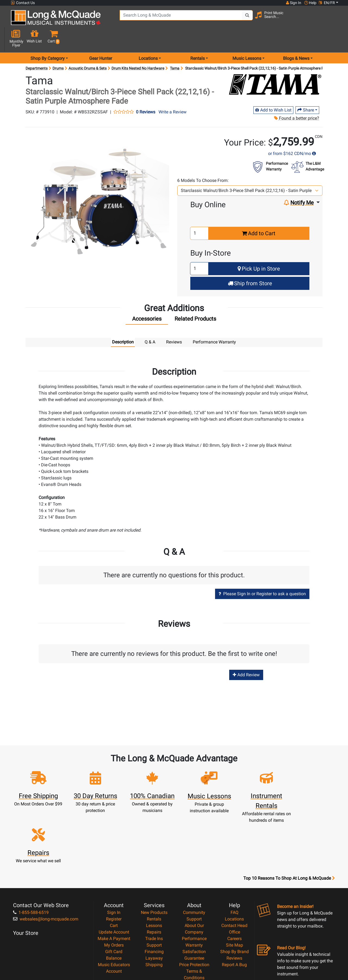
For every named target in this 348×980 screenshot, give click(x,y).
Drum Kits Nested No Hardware (138, 49)
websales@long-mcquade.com (46, 859)
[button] (335, 20)
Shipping (154, 905)
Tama (175, 49)
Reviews (234, 898)
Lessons (154, 866)
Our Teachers (194, 937)
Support (154, 885)
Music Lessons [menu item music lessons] (247, 39)
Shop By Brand (234, 892)
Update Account (114, 872)
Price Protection (194, 905)
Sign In (114, 853)
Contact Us (23, 3)
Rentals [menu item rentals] (198, 39)
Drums (58, 49)
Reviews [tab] (174, 323)
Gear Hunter (101, 39)
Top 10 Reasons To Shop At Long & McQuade (289, 818)
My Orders (114, 885)
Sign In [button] (293, 3)
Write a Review (173, 93)
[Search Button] (245, 19)
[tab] (147, 301)
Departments (37, 49)
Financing (154, 892)
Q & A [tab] (150, 323)
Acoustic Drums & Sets (88, 49)
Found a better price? (296, 99)
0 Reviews (146, 93)
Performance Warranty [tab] (214, 323)
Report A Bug (234, 905)
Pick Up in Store (259, 249)
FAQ (234, 853)
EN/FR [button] (327, 3)
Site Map (234, 885)
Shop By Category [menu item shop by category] (48, 39)
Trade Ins (154, 879)
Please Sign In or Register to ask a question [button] (262, 574)
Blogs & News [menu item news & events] (296, 39)
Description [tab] (123, 323)
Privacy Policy (194, 924)
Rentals (154, 859)
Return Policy (194, 931)
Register (114, 859)
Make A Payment (114, 879)
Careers (234, 879)
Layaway (154, 898)
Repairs (154, 872)
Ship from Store (250, 264)
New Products (154, 853)
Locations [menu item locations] (148, 39)
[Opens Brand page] (275, 65)
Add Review (246, 655)
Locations (234, 859)
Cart (114, 866)
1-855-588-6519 (31, 853)
